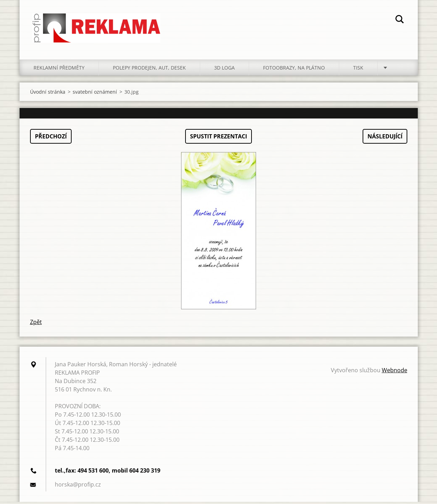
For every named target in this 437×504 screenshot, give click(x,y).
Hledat (400, 20)
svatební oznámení (95, 94)
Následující (385, 138)
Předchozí (51, 138)
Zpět (36, 324)
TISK (358, 70)
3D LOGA (224, 70)
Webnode (395, 372)
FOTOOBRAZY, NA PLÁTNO (294, 70)
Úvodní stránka (48, 94)
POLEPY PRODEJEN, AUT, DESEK (149, 70)
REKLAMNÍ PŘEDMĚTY (59, 70)
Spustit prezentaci (218, 138)
